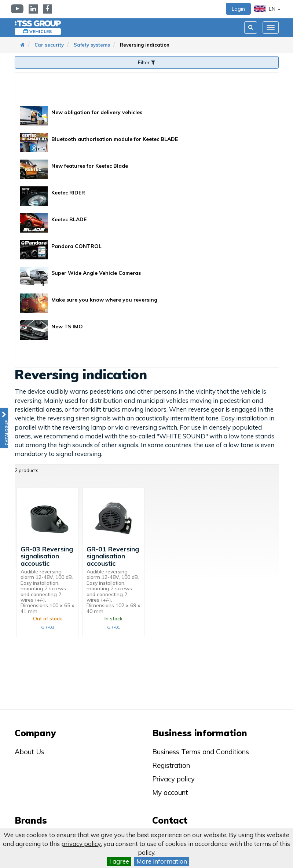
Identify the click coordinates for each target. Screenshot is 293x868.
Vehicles (41, 31)
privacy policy (81, 844)
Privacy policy (173, 779)
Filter (146, 62)
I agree (119, 861)
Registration (171, 765)
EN (267, 9)
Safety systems (92, 45)
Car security (49, 45)
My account (170, 792)
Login (238, 9)
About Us (30, 752)
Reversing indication (145, 45)
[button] (4, 428)
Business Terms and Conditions (201, 752)
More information (162, 861)
